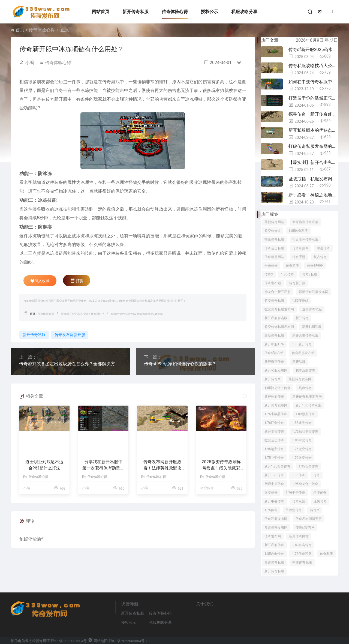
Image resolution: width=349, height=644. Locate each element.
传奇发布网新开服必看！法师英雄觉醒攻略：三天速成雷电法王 (163, 465)
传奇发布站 (273, 283)
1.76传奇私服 (302, 554)
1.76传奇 (287, 274)
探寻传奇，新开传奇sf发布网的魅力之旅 (313, 114)
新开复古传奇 (274, 432)
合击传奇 (271, 266)
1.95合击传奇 (308, 466)
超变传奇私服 (274, 301)
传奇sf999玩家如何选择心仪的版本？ (180, 364)
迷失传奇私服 (312, 309)
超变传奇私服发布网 (279, 327)
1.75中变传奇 (274, 458)
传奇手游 (299, 257)
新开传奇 (302, 318)
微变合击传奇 (274, 440)
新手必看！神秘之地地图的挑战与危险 (313, 195)
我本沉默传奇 (305, 370)
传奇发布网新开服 (70, 335)
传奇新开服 (297, 283)
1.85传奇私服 (298, 231)
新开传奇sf (272, 379)
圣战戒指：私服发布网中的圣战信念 (313, 179)
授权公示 (209, 12)
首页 (20, 30)
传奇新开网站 (274, 257)
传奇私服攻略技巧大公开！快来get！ (313, 66)
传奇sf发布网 (305, 528)
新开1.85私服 (312, 327)
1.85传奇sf (300, 301)
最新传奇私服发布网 (314, 292)
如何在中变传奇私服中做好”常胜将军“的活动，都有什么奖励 (313, 82)
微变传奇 (207, 488)
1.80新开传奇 (302, 344)
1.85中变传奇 (302, 440)
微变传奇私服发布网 (279, 309)
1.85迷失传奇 (302, 423)
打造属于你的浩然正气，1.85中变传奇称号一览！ (313, 98)
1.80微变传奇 (305, 414)
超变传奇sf (272, 231)
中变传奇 (323, 248)
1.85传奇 (298, 475)
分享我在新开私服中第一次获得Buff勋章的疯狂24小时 (103, 465)
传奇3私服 (310, 274)
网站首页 (101, 12)
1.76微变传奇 (302, 458)
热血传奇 (305, 388)
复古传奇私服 (274, 562)
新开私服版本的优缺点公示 (313, 130)
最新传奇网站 (274, 222)
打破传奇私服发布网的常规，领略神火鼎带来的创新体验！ (313, 146)
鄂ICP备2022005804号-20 (129, 641)
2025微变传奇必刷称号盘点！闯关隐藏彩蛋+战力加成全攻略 (221, 465)
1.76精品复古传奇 (305, 432)
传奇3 (269, 274)
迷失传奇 (320, 501)
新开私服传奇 (274, 545)
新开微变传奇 (274, 362)
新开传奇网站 (299, 536)
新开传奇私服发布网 (307, 397)
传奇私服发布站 (303, 353)
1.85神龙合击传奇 (277, 388)
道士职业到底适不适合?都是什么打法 (44, 465)
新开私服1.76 (274, 344)
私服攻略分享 (244, 12)
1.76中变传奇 (295, 493)
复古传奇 (320, 257)
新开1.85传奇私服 (309, 405)
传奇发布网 (273, 536)
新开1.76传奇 (274, 475)
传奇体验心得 (175, 12)
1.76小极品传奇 (276, 414)
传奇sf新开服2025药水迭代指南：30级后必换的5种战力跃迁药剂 (313, 50)
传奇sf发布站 (274, 353)
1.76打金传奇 (274, 423)
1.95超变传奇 (274, 449)
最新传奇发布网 (300, 379)
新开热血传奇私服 (305, 222)
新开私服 (299, 362)
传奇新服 (292, 266)
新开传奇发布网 (276, 405)
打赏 (77, 280)
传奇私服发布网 (276, 519)
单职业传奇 (294, 510)
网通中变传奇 (274, 484)
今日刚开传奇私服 (305, 239)
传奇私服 (299, 501)
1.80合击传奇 (302, 545)
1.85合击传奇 (274, 554)
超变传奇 (320, 493)
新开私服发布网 (276, 370)
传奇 (317, 475)
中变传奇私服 (302, 562)
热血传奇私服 (274, 239)
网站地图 (98, 641)
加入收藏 (40, 281)
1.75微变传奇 (302, 449)
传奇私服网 (300, 248)
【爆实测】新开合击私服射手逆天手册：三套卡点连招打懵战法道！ (313, 162)
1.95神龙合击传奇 (305, 484)
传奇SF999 (315, 266)
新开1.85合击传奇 (277, 466)
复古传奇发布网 (276, 528)
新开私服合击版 (276, 318)
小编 (30, 63)
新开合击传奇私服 (305, 336)
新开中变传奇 (274, 501)
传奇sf (315, 510)
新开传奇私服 (136, 12)
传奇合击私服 (274, 248)
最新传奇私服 (274, 336)
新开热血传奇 (274, 397)
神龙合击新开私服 (278, 292)
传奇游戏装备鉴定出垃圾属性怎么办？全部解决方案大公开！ (70, 364)
